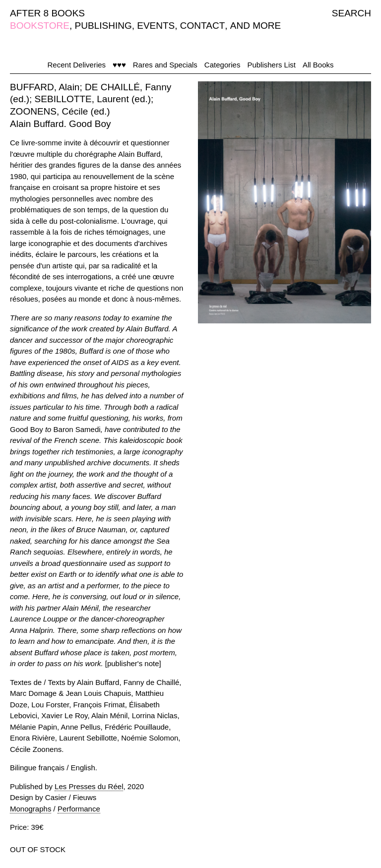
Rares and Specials (165, 65)
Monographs (31, 809)
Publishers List (271, 65)
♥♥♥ (119, 65)
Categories (222, 65)
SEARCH (351, 13)
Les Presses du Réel (89, 786)
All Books (318, 65)
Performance (79, 809)
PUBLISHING (103, 26)
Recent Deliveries (77, 65)
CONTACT (202, 26)
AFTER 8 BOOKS (47, 13)
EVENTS (156, 26)
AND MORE (255, 26)
